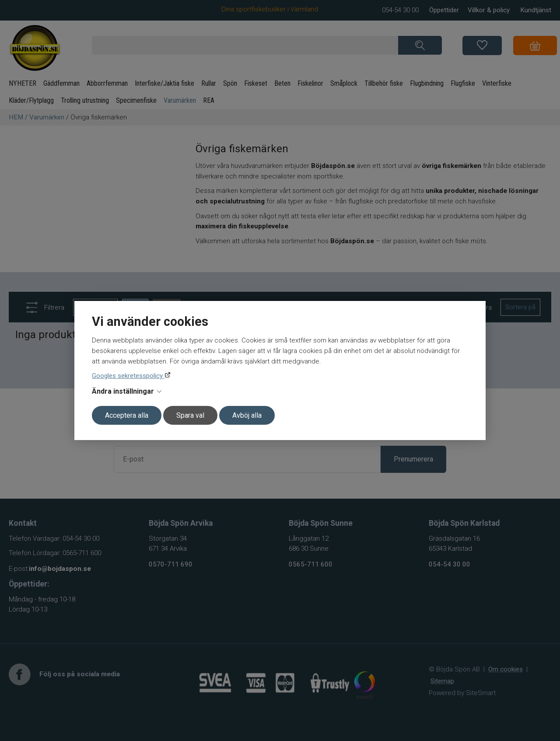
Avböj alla (247, 415)
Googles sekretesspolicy (128, 376)
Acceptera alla (127, 415)
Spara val (190, 415)
